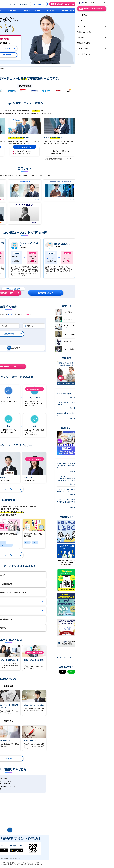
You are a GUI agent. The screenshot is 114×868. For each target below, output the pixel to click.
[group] (22, 258)
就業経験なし (40, 55)
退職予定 (20, 55)
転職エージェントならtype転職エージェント (14, 865)
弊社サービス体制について (98, 657)
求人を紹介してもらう (41, 366)
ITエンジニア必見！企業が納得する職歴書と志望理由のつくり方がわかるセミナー (99, 480)
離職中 (40, 48)
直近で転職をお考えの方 (36, 292)
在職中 (20, 48)
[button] (82, 532)
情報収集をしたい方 (78, 292)
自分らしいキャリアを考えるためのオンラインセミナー (99, 492)
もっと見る (41, 489)
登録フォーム (9, 401)
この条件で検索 (41, 334)
